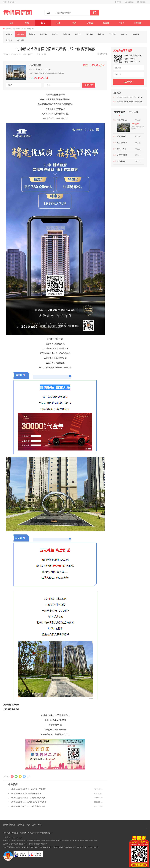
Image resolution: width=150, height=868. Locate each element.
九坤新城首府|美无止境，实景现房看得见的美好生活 (28, 803)
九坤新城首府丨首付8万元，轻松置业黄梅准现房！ (28, 807)
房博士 (90, 23)
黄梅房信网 (18, 29)
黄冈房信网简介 (9, 825)
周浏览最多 (119, 113)
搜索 (95, 13)
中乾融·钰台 (121, 161)
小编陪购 (135, 34)
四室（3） (48, 69)
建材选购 (101, 34)
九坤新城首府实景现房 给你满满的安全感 (26, 793)
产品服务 (23, 833)
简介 (28, 825)
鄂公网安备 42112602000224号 (52, 847)
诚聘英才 (31, 833)
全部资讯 (9, 34)
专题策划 (78, 34)
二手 (59, 23)
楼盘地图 (137, 23)
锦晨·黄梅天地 (122, 120)
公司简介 (7, 833)
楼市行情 (66, 34)
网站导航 (141, 2)
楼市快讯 (9, 40)
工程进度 (112, 34)
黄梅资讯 (44, 34)
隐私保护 (48, 833)
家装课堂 (124, 34)
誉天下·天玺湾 (122, 155)
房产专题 (21, 40)
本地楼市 (21, 34)
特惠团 (106, 23)
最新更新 (134, 112)
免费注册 (11, 2)
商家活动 (55, 34)
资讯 (43, 23)
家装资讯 (32, 34)
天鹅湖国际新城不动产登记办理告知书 (131, 97)
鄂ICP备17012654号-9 (30, 847)
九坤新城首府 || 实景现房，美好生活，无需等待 (28, 789)
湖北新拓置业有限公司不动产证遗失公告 (131, 102)
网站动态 (15, 833)
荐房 (74, 23)
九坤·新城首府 (35, 65)
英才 (34, 825)
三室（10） (38, 69)
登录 (5, 2)
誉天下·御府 (121, 137)
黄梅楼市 (25, 29)
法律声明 (39, 833)
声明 (40, 825)
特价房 (122, 23)
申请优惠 (89, 85)
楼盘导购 (89, 34)
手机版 (118, 2)
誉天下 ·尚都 (122, 149)
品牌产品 (21, 825)
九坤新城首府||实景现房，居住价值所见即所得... (28, 798)
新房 (27, 23)
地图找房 (129, 2)
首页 (11, 23)
